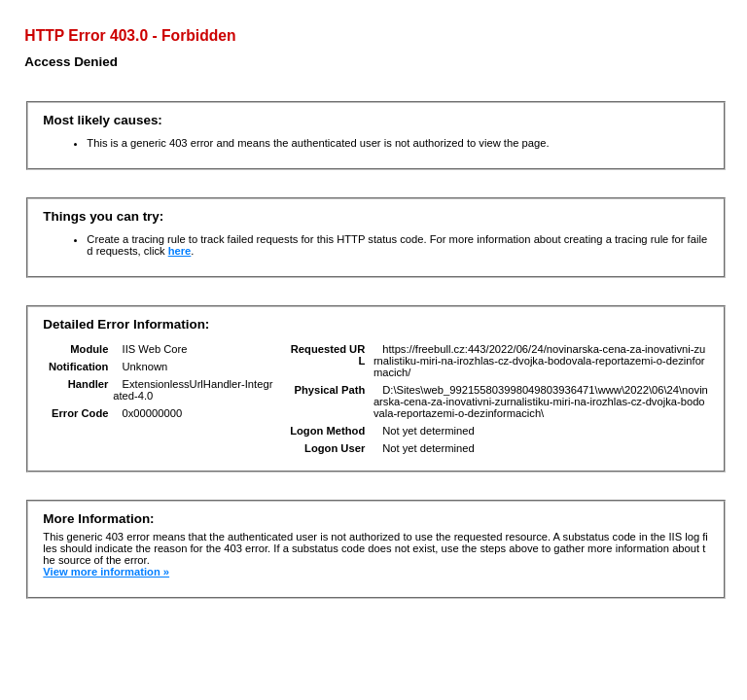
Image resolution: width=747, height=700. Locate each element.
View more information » (106, 572)
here (180, 251)
